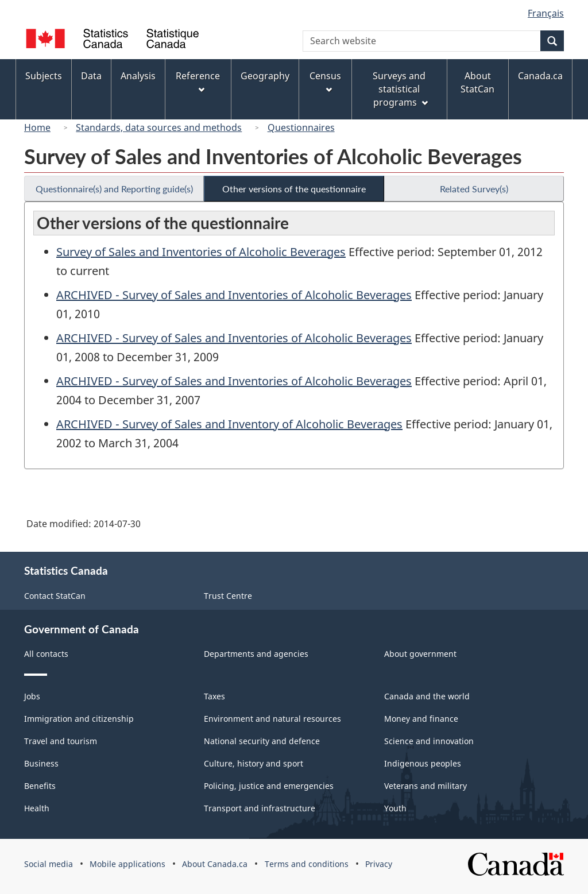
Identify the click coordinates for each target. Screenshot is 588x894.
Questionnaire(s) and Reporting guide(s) (114, 189)
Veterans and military (425, 786)
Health (37, 808)
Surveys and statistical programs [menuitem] (400, 89)
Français (546, 13)
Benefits (40, 786)
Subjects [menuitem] (44, 76)
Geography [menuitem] (265, 76)
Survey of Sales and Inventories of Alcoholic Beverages (201, 252)
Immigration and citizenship (79, 719)
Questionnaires (301, 127)
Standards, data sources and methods (159, 127)
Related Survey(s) (474, 189)
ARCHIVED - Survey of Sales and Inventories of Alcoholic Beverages (234, 295)
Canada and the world (427, 696)
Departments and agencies (256, 654)
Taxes (214, 696)
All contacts (46, 654)
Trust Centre (228, 596)
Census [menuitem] (325, 81)
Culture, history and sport (254, 763)
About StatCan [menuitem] (477, 82)
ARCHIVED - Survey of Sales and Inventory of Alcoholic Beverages (229, 424)
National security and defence (262, 741)
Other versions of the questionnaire (294, 189)
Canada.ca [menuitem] (540, 76)
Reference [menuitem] (198, 81)
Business (41, 763)
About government (420, 654)
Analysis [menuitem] (138, 76)
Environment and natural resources (272, 719)
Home (37, 127)
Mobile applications (127, 864)
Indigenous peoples (423, 763)
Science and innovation (429, 741)
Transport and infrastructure (260, 808)
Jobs (32, 696)
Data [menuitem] (91, 76)
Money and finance (421, 719)
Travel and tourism (61, 741)
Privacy (379, 864)
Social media (49, 864)
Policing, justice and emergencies (269, 786)
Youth (395, 808)
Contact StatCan (55, 596)
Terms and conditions (307, 864)
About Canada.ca (215, 864)
